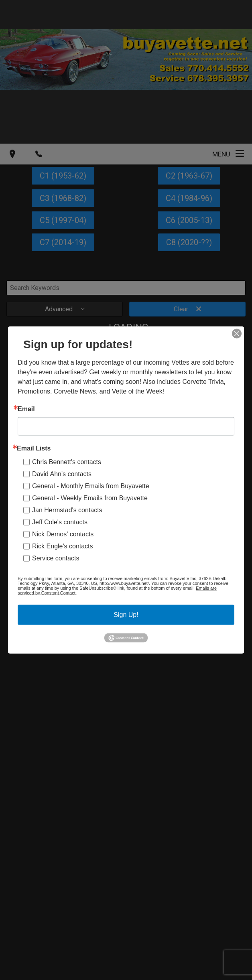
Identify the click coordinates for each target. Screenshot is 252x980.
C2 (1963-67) (189, 176)
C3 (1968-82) (63, 198)
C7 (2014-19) (63, 242)
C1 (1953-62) (63, 176)
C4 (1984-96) (189, 198)
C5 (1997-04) (63, 220)
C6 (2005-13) (189, 220)
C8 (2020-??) (189, 242)
